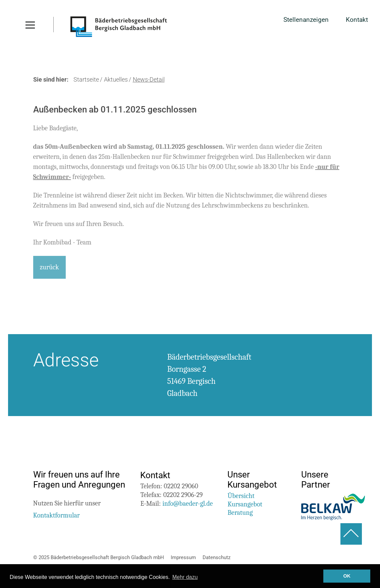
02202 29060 (181, 486)
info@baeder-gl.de (187, 504)
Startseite (86, 80)
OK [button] (347, 576)
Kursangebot (245, 504)
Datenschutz (216, 557)
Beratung (240, 513)
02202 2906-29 (183, 495)
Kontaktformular (57, 515)
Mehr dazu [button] (185, 577)
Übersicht (241, 496)
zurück (49, 267)
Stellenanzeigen (306, 20)
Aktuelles (116, 80)
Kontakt (357, 20)
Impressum (183, 557)
